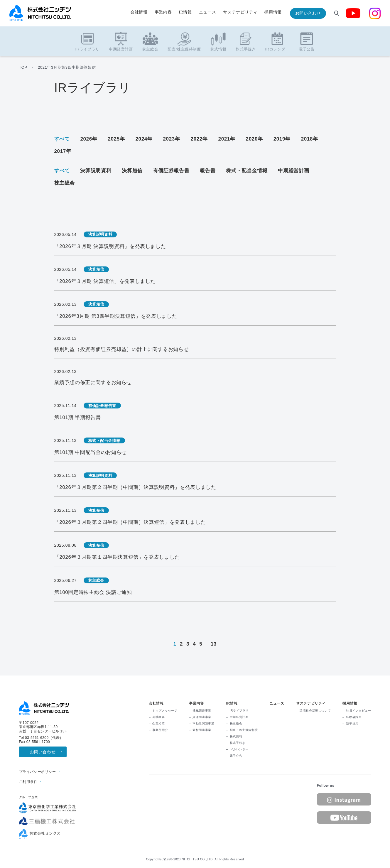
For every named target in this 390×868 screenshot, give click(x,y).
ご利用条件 (28, 782)
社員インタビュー (358, 711)
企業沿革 (159, 723)
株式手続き (238, 743)
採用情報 (273, 12)
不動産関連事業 (203, 723)
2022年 (199, 139)
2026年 (89, 139)
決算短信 (132, 171)
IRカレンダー (239, 749)
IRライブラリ (239, 711)
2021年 (227, 139)
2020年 (254, 139)
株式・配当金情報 (247, 171)
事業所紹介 (160, 730)
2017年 (63, 151)
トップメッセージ (165, 711)
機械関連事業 (202, 711)
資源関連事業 (202, 717)
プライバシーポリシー (38, 772)
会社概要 (159, 717)
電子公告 (236, 756)
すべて (62, 139)
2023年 (172, 139)
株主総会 (65, 183)
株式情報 (236, 736)
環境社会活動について (315, 711)
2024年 (144, 139)
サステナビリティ (240, 12)
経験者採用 (354, 717)
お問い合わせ (308, 13)
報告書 (208, 171)
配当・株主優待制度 (244, 730)
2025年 (116, 139)
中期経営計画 (293, 171)
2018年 (310, 139)
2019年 (282, 139)
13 (214, 644)
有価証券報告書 (171, 171)
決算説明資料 (96, 171)
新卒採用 (352, 723)
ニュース (208, 12)
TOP (23, 67)
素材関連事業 (202, 730)
